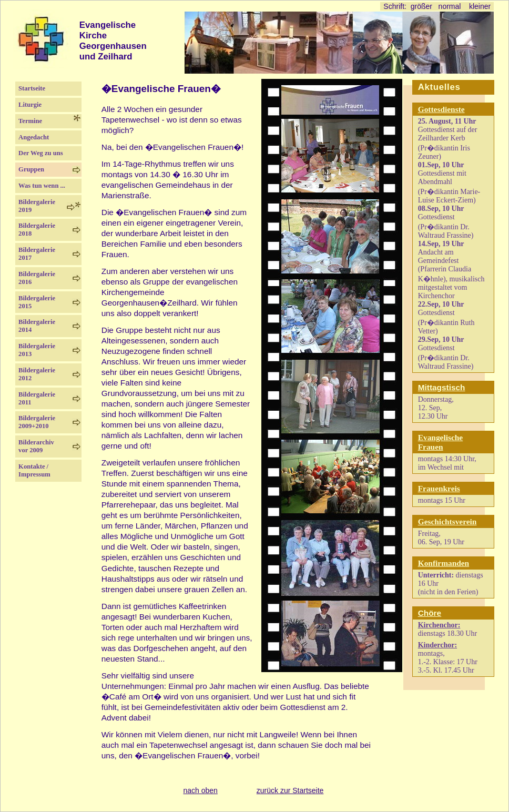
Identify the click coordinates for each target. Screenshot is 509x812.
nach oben (200, 790)
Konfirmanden (444, 563)
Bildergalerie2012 (37, 374)
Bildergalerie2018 (37, 230)
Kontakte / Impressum (34, 470)
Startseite (38, 88)
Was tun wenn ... (42, 186)
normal (450, 6)
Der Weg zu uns (41, 153)
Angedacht (40, 137)
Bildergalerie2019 (37, 206)
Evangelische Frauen (441, 442)
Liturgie (30, 105)
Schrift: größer (408, 6)
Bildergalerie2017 (37, 254)
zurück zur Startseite (290, 790)
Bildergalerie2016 (37, 278)
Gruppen (31, 169)
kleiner (480, 6)
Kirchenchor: (439, 625)
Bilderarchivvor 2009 (36, 446)
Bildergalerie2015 (37, 302)
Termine (35, 121)
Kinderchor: (437, 645)
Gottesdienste (441, 109)
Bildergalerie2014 (37, 326)
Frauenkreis (439, 488)
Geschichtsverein (447, 521)
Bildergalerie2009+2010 (37, 422)
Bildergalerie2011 (37, 398)
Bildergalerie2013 (37, 350)
